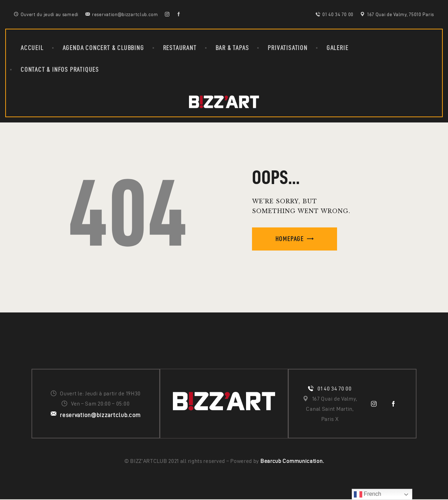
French (367, 494)
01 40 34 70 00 (335, 389)
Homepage (290, 239)
